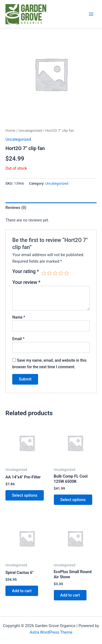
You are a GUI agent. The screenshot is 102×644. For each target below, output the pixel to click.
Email (18, 339)
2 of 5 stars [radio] (50, 273)
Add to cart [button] (22, 591)
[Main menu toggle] (91, 14)
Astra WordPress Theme (51, 632)
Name (19, 317)
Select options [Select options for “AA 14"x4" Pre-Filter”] (25, 495)
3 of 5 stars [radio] (55, 273)
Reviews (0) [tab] (16, 208)
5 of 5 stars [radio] (67, 273)
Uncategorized (30, 131)
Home (10, 131)
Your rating (26, 271)
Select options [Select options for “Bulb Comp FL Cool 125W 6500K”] (73, 500)
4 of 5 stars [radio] (61, 273)
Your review (26, 282)
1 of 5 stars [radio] (44, 273)
